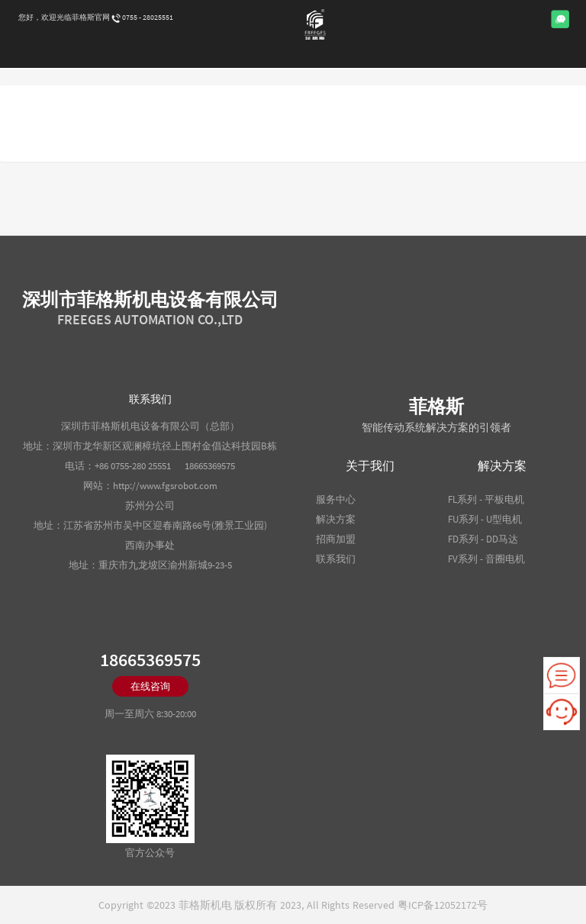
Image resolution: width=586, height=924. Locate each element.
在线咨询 (150, 686)
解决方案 (336, 519)
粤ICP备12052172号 (443, 905)
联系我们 (336, 559)
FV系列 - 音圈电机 (486, 559)
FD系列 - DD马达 (483, 539)
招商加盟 (336, 539)
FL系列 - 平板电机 (486, 499)
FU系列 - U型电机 (485, 519)
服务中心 (336, 499)
